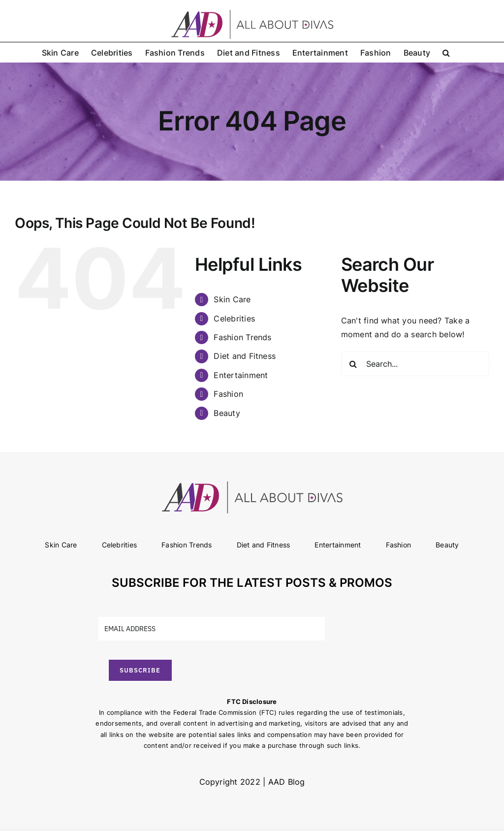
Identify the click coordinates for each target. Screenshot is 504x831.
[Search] (353, 364)
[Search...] (415, 364)
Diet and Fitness (245, 356)
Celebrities (234, 319)
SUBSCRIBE (140, 670)
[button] (446, 52)
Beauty (227, 413)
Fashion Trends (242, 337)
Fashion (228, 394)
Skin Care (232, 299)
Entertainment (241, 375)
